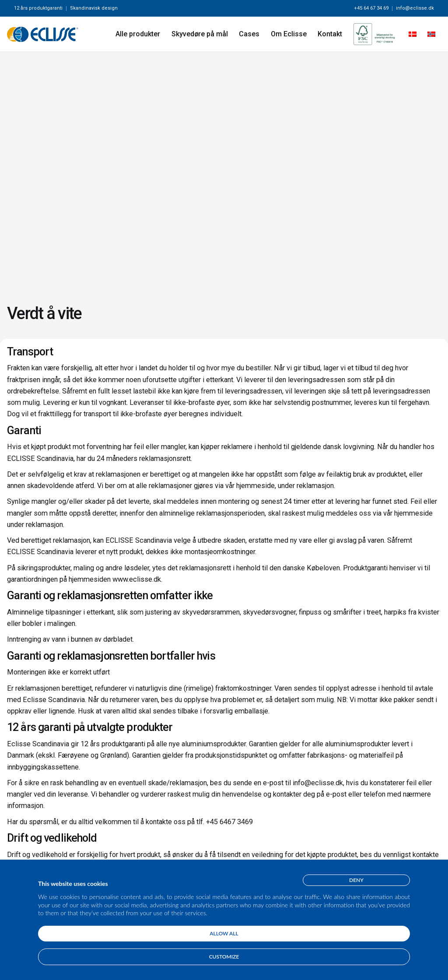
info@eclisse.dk (415, 8)
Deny (356, 880)
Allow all (224, 933)
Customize (224, 957)
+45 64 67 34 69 (371, 8)
